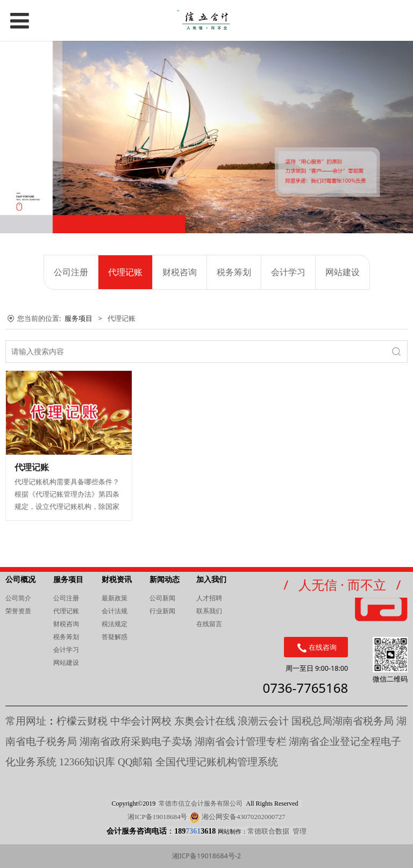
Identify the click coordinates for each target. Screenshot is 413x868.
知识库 (87, 762)
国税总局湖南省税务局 (343, 721)
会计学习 (288, 272)
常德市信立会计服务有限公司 (201, 804)
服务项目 (79, 318)
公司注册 (71, 272)
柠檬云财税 (82, 721)
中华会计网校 (141, 721)
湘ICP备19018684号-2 (206, 856)
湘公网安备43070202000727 (244, 817)
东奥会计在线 (205, 721)
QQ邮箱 (137, 762)
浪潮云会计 (263, 721)
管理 (300, 831)
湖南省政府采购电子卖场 (136, 741)
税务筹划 (234, 272)
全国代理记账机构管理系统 (217, 762)
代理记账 (125, 272)
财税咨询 (180, 272)
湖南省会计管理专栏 (241, 741)
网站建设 (343, 272)
